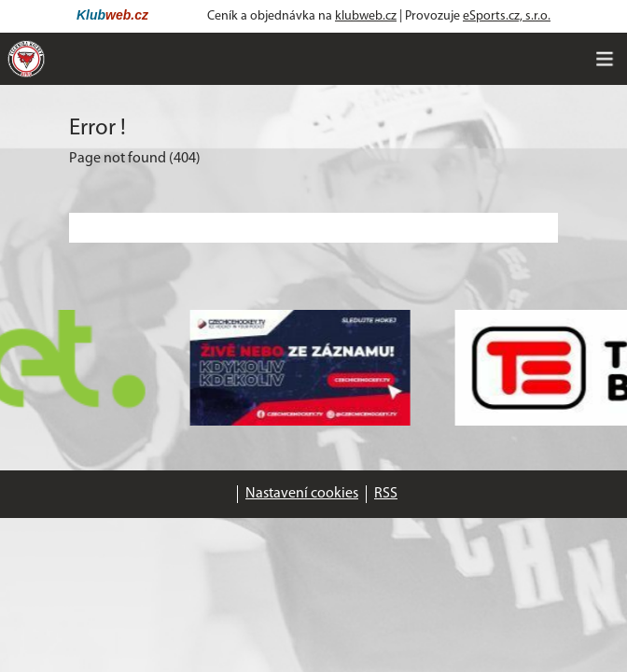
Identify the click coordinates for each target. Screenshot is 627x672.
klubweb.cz (366, 16)
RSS (386, 494)
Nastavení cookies (302, 494)
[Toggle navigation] (605, 59)
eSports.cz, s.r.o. (507, 16)
